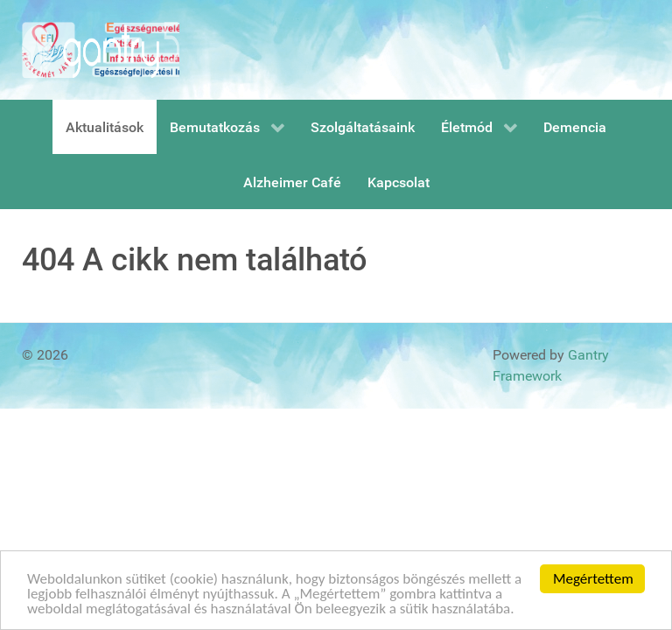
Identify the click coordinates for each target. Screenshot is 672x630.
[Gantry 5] (101, 50)
